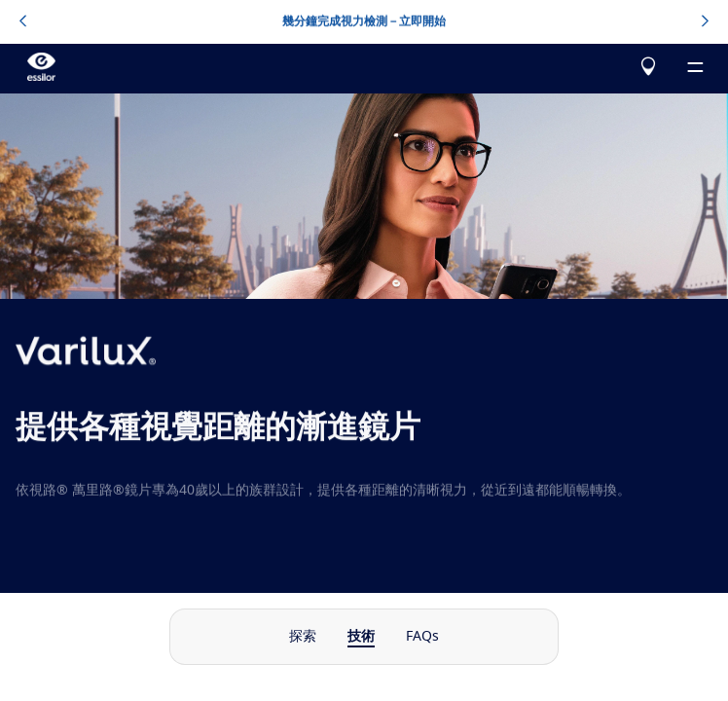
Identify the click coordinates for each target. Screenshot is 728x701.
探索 (303, 637)
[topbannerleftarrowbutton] (23, 22)
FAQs (422, 637)
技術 (361, 637)
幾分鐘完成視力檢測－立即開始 (364, 21)
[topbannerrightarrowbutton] (705, 22)
